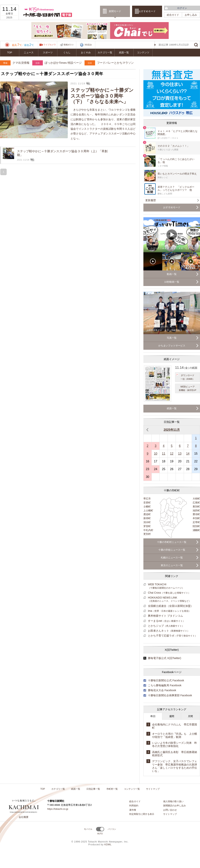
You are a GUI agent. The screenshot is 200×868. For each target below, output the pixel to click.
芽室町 (147, 526)
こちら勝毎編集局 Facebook (165, 685)
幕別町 (196, 507)
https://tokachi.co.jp (58, 809)
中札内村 (148, 530)
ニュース (29, 52)
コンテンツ (143, 52)
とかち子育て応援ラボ (172, 636)
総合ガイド (173, 15)
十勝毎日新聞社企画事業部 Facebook (170, 695)
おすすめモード (147, 11)
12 (172, 454)
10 (156, 454)
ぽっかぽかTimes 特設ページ (63, 63)
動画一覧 (172, 274)
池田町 (196, 510)
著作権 (133, 810)
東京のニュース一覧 (172, 565)
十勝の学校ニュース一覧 (172, 550)
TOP (10, 52)
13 (180, 454)
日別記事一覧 (93, 789)
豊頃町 (196, 514)
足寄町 (196, 522)
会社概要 (24, 817)
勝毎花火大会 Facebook (162, 690)
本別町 (196, 518)
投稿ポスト (69, 45)
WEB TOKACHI (166, 586)
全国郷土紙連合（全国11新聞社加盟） (171, 606)
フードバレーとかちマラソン (115, 63)
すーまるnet (166, 621)
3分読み (86, 45)
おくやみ (86, 52)
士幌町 (147, 507)
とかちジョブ (166, 626)
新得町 (147, 518)
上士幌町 (148, 510)
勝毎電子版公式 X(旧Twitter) (165, 658)
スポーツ (48, 52)
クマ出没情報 (21, 63)
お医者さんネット (169, 631)
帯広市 (147, 499)
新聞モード (115, 11)
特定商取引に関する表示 (142, 814)
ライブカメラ (50, 45)
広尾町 (196, 503)
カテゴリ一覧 (105, 52)
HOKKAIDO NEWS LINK (169, 599)
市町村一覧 (112, 789)
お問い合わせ (170, 810)
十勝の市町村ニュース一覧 (172, 542)
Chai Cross (169, 593)
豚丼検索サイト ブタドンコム (165, 616)
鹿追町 (147, 514)
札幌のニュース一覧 (172, 558)
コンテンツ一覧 (132, 789)
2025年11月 (172, 430)
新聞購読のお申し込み (175, 806)
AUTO (100, 834)
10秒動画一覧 (172, 282)
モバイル (88, 829)
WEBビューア (188, 389)
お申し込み (191, 15)
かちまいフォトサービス (172, 346)
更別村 (147, 534)
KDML (108, 845)
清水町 (147, 522)
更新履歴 (151, 200)
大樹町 (196, 499)
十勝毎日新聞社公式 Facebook (166, 680)
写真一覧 (172, 338)
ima (169, 611)
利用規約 (134, 806)
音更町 (147, 503)
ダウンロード (188, 377)
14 (188, 454)
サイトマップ (153, 789)
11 (164, 454)
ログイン (182, 8)
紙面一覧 (124, 52)
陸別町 (196, 526)
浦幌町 (196, 530)
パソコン (112, 829)
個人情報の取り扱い (173, 801)
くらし (67, 52)
